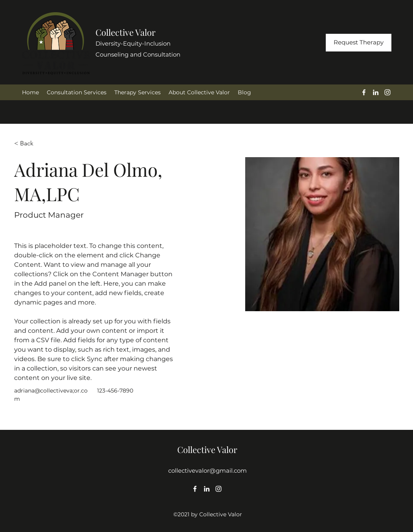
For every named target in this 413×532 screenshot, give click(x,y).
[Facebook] (364, 92)
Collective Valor (126, 32)
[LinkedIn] (376, 92)
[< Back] (30, 143)
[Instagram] (387, 92)
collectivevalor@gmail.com (207, 471)
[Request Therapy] (359, 43)
